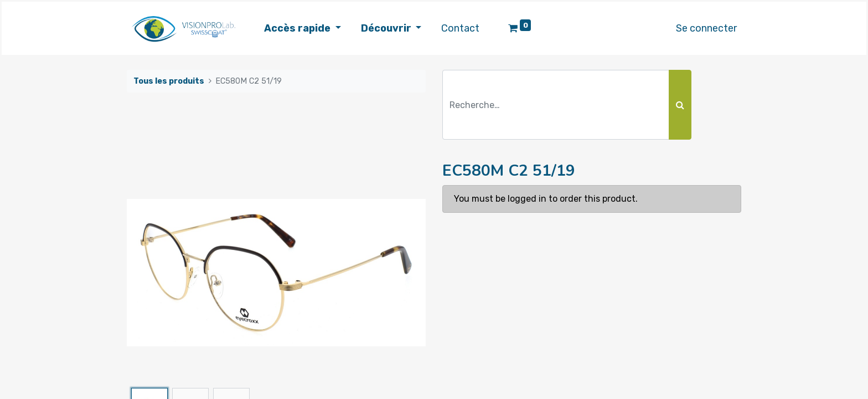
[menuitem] (460, 29)
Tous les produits (169, 81)
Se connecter (706, 28)
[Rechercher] (680, 105)
